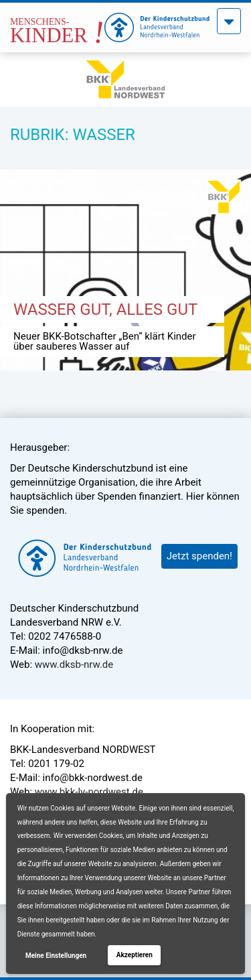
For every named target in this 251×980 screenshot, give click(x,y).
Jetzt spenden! (199, 556)
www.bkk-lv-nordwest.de (89, 792)
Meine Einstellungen (56, 956)
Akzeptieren (135, 955)
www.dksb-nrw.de (74, 664)
